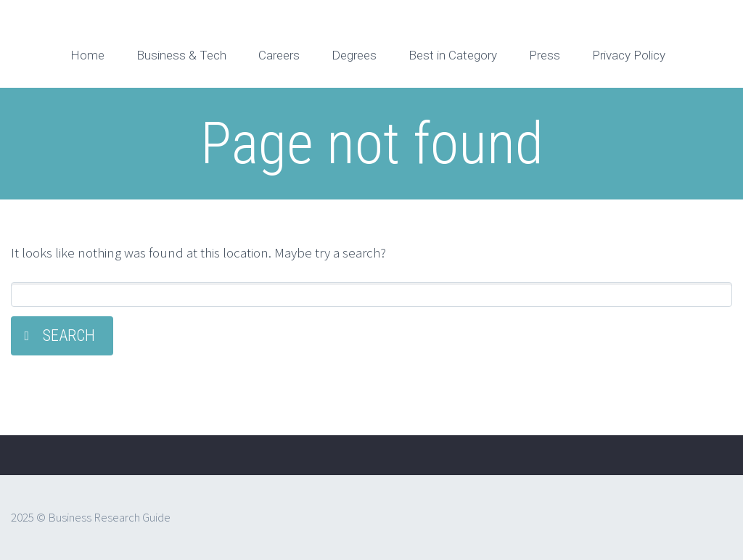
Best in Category (453, 55)
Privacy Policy (629, 55)
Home (87, 55)
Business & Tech (181, 55)
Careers (279, 55)
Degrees (354, 55)
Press (545, 55)
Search (69, 335)
